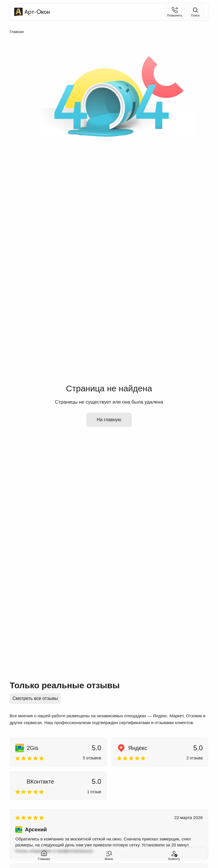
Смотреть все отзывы (35, 698)
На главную (109, 420)
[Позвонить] (175, 12)
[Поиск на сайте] (195, 12)
